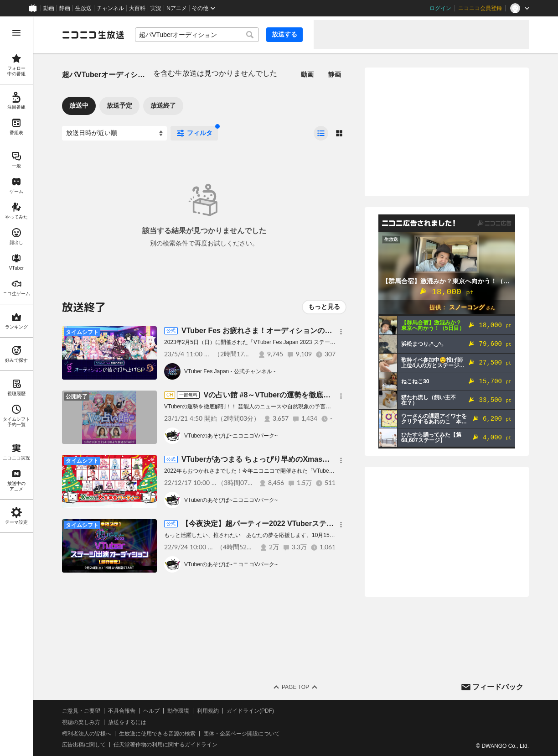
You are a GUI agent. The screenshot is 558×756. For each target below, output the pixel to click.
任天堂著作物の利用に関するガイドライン (165, 745)
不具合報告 (122, 711)
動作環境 (178, 711)
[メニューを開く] (16, 33)
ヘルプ (151, 711)
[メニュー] (341, 332)
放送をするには (127, 722)
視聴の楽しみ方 (81, 722)
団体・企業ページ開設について (242, 734)
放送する (284, 34)
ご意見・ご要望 (81, 711)
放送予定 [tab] (119, 105)
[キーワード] (197, 35)
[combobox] (197, 35)
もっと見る (324, 307)
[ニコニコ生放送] (93, 35)
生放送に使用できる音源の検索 (157, 734)
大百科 (137, 8)
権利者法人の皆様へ (87, 734)
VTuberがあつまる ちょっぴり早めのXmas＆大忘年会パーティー (288, 459)
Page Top (295, 687)
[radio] (321, 133)
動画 (49, 8)
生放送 (83, 8)
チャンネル (110, 8)
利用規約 (208, 711)
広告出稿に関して (84, 745)
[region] (16, 386)
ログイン (440, 8)
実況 (156, 8)
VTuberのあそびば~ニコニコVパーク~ (231, 436)
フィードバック (498, 687)
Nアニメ (177, 8)
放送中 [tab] (79, 105)
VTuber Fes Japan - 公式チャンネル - (230, 371)
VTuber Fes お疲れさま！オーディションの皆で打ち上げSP (280, 331)
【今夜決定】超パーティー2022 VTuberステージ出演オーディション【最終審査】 (316, 524)
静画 (65, 8)
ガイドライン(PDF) (250, 711)
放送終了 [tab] (163, 105)
